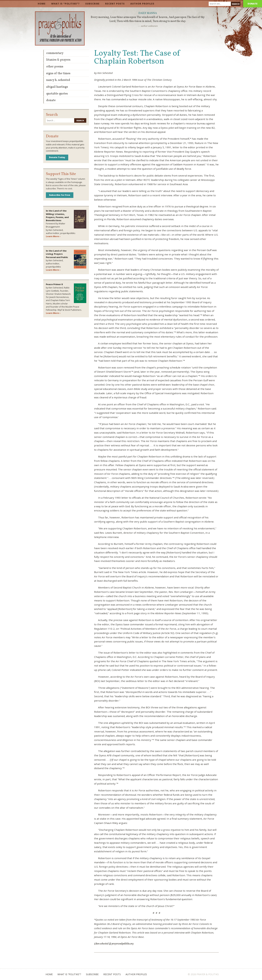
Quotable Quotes (57, 94)
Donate (253, 4)
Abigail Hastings (57, 87)
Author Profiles (142, 4)
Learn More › (53, 236)
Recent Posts (115, 4)
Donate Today (57, 157)
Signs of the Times (58, 73)
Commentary (55, 53)
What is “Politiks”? (65, 4)
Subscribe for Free (60, 195)
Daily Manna (148, 13)
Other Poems (55, 67)
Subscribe (92, 4)
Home (42, 4)
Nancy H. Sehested (58, 80)
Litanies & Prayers (58, 60)
